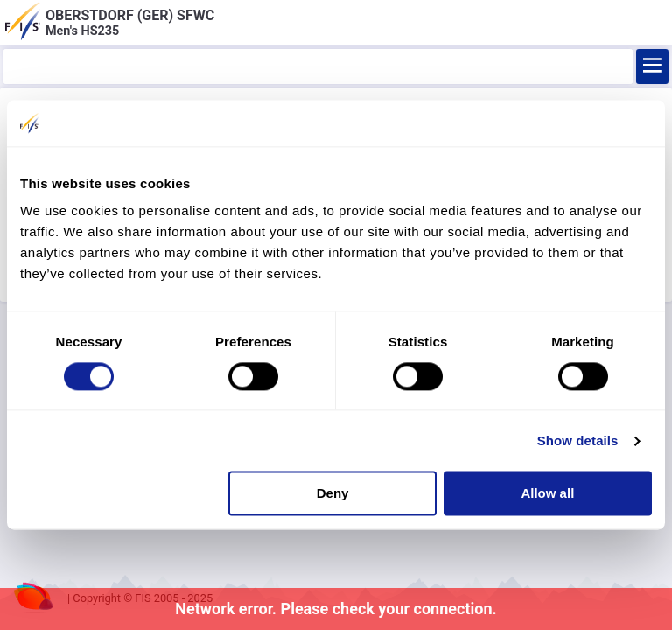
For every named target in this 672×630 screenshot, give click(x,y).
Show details (578, 441)
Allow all (547, 494)
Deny (333, 494)
